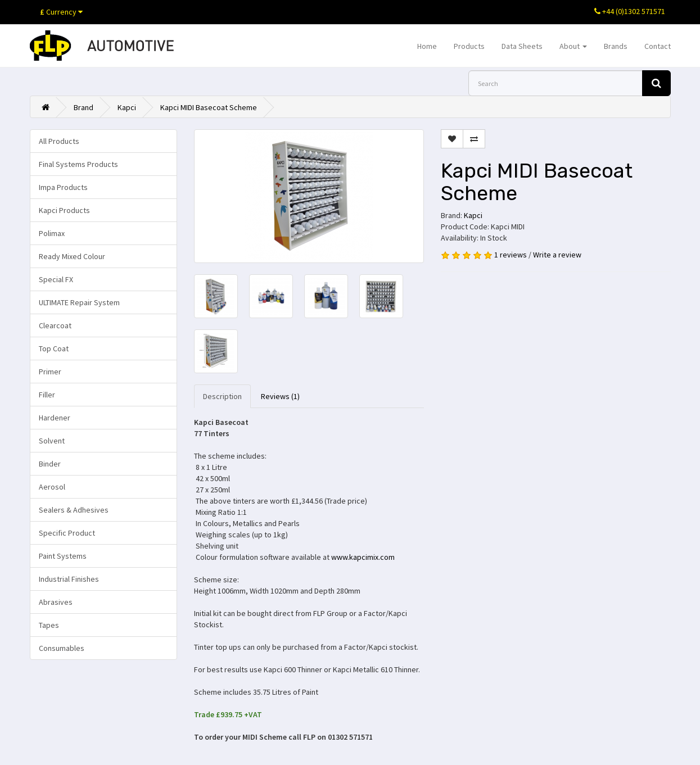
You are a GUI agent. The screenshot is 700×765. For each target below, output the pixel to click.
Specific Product (67, 533)
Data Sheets (522, 46)
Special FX (56, 279)
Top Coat (54, 348)
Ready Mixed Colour (72, 256)
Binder (50, 464)
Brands (616, 46)
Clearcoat (55, 325)
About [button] (573, 46)
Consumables (62, 648)
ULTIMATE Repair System (79, 302)
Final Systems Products (78, 164)
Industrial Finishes (69, 579)
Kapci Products (64, 210)
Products (469, 46)
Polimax (52, 233)
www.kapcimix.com (363, 557)
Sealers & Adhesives (74, 510)
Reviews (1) (280, 396)
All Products (59, 141)
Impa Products (63, 187)
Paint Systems (63, 556)
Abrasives (56, 602)
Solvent (52, 441)
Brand (83, 107)
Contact (658, 46)
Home (427, 46)
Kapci (127, 107)
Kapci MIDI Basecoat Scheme (209, 107)
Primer (50, 372)
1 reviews (511, 255)
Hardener (55, 418)
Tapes (49, 625)
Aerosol (52, 487)
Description (222, 396)
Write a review (557, 255)
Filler (47, 395)
